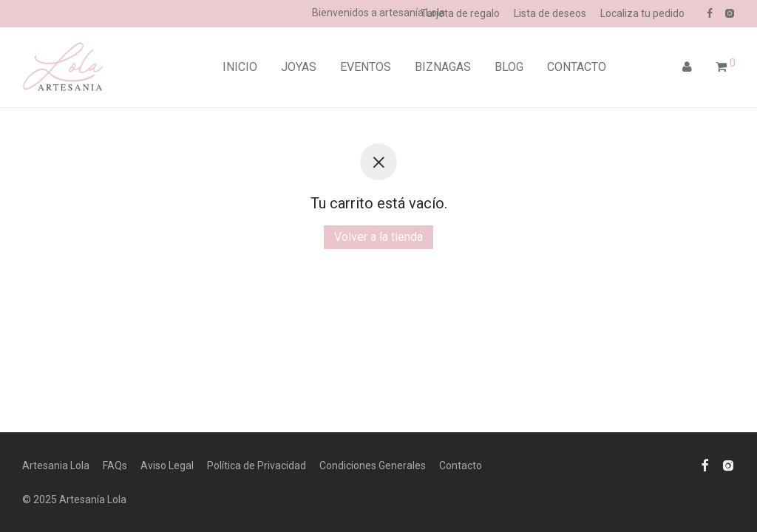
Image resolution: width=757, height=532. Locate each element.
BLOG (509, 67)
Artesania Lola (56, 465)
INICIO (240, 67)
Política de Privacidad (257, 465)
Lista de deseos (550, 13)
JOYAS (299, 67)
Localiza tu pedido (642, 13)
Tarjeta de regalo (460, 13)
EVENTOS (366, 67)
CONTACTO (577, 67)
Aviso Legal (167, 465)
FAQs (115, 465)
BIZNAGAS (443, 67)
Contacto (461, 465)
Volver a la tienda (378, 237)
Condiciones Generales (373, 465)
